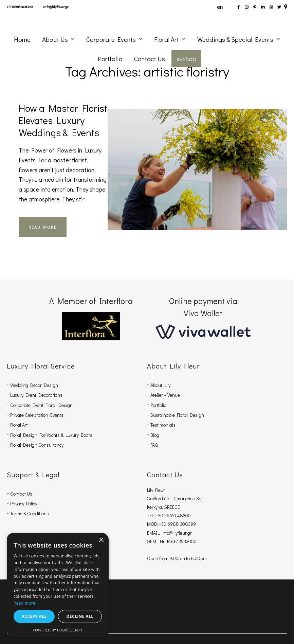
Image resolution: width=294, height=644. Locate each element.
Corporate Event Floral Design (41, 405)
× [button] (101, 540)
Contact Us (21, 494)
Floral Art (19, 425)
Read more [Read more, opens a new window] (24, 603)
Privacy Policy (24, 504)
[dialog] (58, 585)
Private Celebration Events (37, 415)
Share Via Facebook (31, 626)
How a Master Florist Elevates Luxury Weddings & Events (63, 120)
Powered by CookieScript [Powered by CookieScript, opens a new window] (58, 630)
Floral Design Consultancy (37, 445)
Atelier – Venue (165, 395)
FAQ (154, 445)
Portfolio (158, 405)
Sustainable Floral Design (177, 415)
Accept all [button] (34, 616)
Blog (155, 435)
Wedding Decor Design (34, 385)
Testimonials (163, 425)
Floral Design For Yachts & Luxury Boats (51, 435)
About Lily (160, 385)
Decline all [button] (80, 616)
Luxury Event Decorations (36, 395)
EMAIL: (154, 533)
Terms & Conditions (30, 513)
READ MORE (43, 227)
